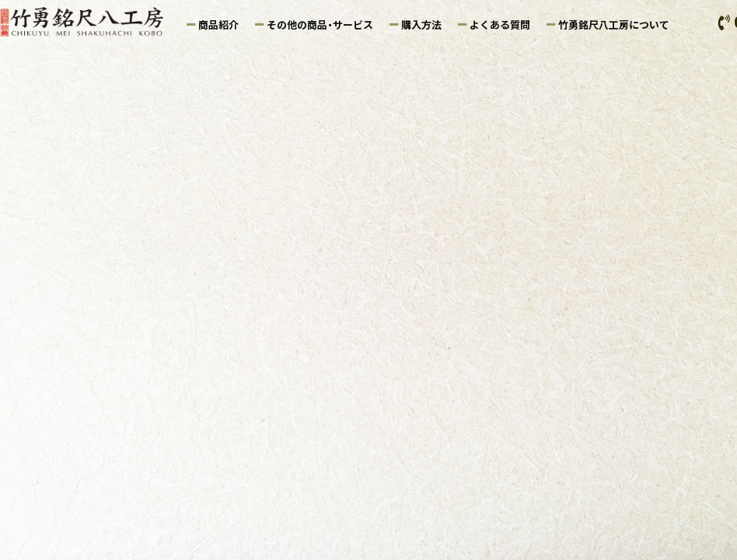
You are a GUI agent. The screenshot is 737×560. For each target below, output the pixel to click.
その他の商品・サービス (320, 24)
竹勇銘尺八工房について (614, 24)
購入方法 (421, 24)
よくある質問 (500, 24)
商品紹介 (218, 24)
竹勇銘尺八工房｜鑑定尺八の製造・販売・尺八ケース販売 (89, 22)
